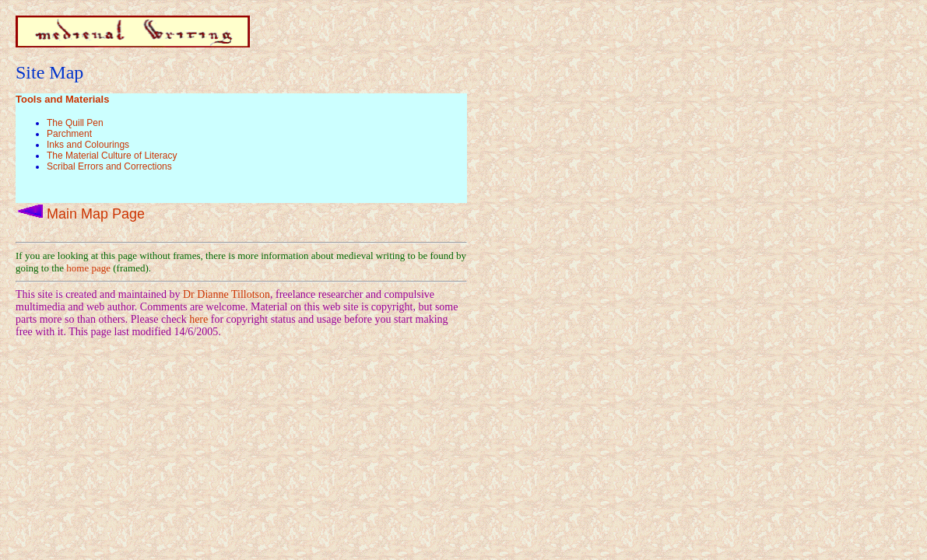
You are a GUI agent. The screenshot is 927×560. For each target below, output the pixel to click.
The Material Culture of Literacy (112, 156)
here (198, 319)
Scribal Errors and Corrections (109, 166)
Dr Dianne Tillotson (226, 294)
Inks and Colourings (88, 145)
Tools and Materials (62, 99)
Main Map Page (96, 214)
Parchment (69, 134)
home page (88, 268)
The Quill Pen (75, 123)
